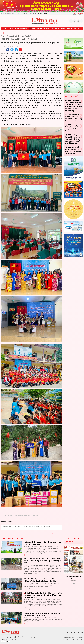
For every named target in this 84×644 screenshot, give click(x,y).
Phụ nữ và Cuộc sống (56, 28)
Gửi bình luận (57, 532)
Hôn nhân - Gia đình (25, 28)
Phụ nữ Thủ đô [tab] (68, 542)
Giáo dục (34, 28)
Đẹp (41, 28)
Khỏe (38, 28)
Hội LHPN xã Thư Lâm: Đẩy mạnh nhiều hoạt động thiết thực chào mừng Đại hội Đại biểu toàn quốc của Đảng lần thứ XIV (42, 561)
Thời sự (9, 28)
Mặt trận (14, 28)
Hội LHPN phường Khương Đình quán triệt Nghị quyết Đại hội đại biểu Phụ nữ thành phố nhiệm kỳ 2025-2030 (73, 139)
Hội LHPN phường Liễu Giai (23, 515)
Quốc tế (75, 28)
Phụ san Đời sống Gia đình (67, 28)
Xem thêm (73, 586)
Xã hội (18, 28)
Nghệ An (35, 515)
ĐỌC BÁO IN (73, 538)
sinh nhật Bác (8, 515)
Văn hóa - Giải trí (47, 28)
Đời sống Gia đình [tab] (71, 543)
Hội (31, 28)
